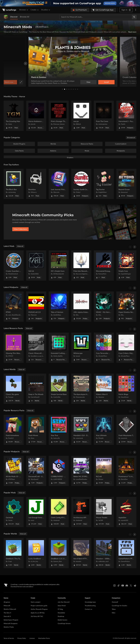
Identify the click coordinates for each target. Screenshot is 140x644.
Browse (24, 10)
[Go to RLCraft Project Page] (104, 471)
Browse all (131, 138)
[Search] (134, 17)
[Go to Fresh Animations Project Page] (14, 430)
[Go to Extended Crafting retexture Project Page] (59, 348)
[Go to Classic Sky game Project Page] (14, 389)
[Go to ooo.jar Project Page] (81, 116)
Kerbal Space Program (11, 620)
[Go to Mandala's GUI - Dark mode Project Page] (81, 430)
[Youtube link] (123, 586)
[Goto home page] (9, 10)
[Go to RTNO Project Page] (14, 307)
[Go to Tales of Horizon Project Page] (59, 307)
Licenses (32, 638)
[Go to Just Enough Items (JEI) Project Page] (36, 512)
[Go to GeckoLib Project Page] (14, 512)
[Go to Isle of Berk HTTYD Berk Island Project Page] (81, 553)
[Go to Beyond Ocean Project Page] (126, 184)
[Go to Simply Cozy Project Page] (126, 266)
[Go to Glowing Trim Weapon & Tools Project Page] (14, 348)
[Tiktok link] (119, 586)
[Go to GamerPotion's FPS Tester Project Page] (126, 553)
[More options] (136, 10)
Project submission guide (39, 606)
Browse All (25, 17)
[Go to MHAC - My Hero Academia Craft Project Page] (104, 307)
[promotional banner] (70, 3)
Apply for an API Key (38, 613)
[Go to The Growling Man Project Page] (14, 116)
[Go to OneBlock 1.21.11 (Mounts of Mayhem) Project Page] (59, 553)
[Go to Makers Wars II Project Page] (104, 389)
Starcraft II (7, 616)
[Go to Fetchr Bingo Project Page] (126, 389)
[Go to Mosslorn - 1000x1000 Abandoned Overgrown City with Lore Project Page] (104, 553)
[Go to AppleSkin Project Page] (126, 512)
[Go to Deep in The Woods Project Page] (36, 389)
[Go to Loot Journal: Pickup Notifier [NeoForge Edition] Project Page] (59, 184)
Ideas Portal (62, 606)
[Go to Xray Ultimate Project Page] (104, 430)
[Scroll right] (135, 247)
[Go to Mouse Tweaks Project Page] (104, 512)
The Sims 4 (7, 613)
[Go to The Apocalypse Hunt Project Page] (81, 389)
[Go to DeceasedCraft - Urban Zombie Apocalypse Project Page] (36, 471)
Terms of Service (9, 638)
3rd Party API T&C (37, 616)
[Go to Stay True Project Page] (59, 430)
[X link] (131, 586)
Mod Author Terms (44, 638)
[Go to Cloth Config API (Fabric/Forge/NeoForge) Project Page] (59, 512)
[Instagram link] (114, 586)
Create (35, 10)
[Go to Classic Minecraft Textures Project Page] (36, 348)
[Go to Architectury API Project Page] (81, 512)
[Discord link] (127, 586)
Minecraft (7, 606)
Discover (14, 17)
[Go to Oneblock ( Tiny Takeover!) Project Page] (14, 553)
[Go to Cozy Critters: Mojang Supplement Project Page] (126, 348)
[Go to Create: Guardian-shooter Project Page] (14, 266)
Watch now (98, 82)
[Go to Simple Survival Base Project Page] (59, 389)
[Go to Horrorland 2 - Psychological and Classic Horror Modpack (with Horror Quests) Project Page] (126, 116)
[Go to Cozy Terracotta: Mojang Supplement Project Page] (104, 348)
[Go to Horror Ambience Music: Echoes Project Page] (36, 116)
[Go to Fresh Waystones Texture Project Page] (126, 430)
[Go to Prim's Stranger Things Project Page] (59, 116)
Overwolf (115, 602)
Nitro (114, 613)
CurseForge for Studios (119, 606)
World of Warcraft (10, 609)
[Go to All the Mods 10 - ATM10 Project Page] (14, 471)
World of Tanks (9, 627)
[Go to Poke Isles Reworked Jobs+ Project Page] (81, 266)
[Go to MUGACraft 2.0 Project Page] (36, 307)
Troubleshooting (90, 606)
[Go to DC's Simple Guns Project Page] (59, 266)
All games (7, 602)
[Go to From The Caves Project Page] (104, 116)
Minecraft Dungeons (11, 624)
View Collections (20, 229)
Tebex (114, 609)
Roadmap (61, 616)
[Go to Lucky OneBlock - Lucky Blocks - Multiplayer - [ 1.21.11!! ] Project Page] (36, 553)
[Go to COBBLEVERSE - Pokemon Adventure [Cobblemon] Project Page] (59, 471)
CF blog (60, 609)
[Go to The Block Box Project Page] (14, 184)
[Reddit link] (135, 586)
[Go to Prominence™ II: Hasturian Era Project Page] (126, 471)
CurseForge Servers (64, 624)
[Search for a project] (96, 17)
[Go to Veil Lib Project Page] (36, 266)
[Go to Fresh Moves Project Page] (36, 430)
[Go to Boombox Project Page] (36, 184)
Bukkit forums (62, 620)
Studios (46, 10)
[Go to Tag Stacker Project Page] (104, 184)
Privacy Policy (22, 638)
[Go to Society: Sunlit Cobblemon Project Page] (81, 184)
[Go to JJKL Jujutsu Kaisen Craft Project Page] (81, 307)
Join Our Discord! (64, 602)
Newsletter (61, 613)
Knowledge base (90, 602)
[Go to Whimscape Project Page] (81, 348)
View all (20, 246)
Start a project (36, 602)
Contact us (88, 609)
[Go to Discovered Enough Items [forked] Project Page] (104, 266)
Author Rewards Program (39, 609)
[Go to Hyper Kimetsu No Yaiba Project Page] (126, 307)
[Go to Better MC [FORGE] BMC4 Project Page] (81, 471)
